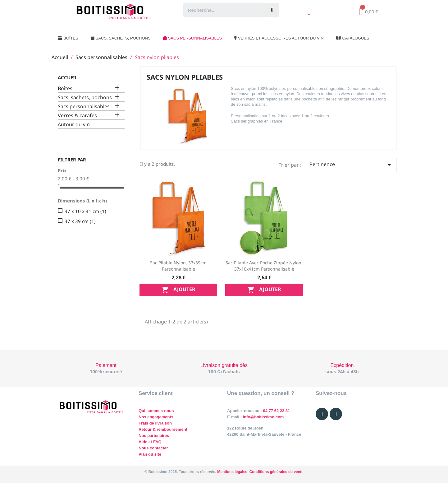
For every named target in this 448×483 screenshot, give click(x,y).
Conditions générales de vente (277, 472)
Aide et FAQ (150, 442)
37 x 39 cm (80, 221)
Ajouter (178, 290)
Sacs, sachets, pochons (85, 98)
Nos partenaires (154, 436)
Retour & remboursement (163, 429)
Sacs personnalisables (84, 107)
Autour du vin (74, 125)
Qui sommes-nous (156, 411)
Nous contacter (153, 448)
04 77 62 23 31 (277, 411)
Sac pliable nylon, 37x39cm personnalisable (178, 266)
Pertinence (351, 165)
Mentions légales (232, 472)
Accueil (68, 77)
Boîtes (65, 88)
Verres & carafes (77, 116)
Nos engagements (156, 417)
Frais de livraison (155, 423)
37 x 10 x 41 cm (85, 211)
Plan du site (150, 454)
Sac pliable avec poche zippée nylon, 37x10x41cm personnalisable (264, 266)
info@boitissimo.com (263, 417)
